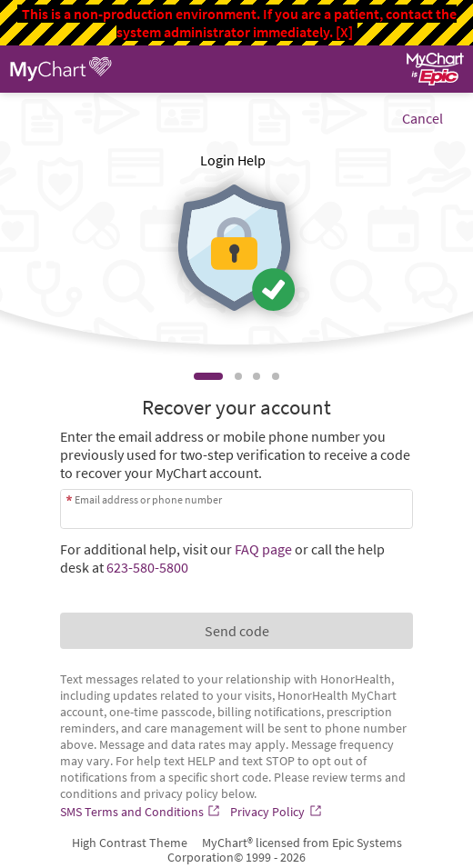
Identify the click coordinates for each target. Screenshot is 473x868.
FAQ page (263, 549)
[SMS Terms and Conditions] (142, 812)
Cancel (423, 118)
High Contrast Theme (130, 843)
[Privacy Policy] (277, 812)
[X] (344, 32)
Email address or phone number (148, 499)
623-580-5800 (147, 567)
